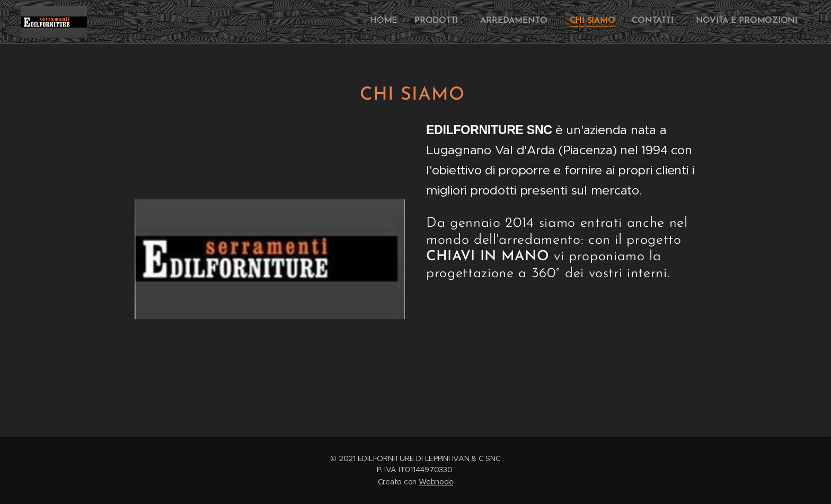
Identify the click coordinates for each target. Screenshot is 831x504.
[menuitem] (700, 22)
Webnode (436, 482)
